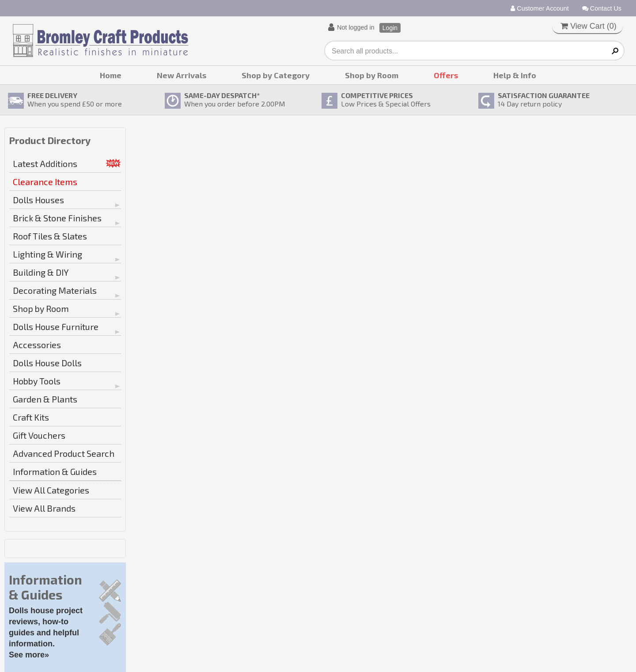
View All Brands (44, 508)
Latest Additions (45, 163)
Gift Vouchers (39, 435)
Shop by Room (372, 75)
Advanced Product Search (64, 453)
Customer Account (540, 8)
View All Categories (51, 490)
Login (390, 28)
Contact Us (602, 8)
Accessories (37, 345)
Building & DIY (41, 272)
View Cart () (589, 26)
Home (111, 75)
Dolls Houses (38, 200)
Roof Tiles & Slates (50, 236)
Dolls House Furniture (56, 327)
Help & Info (515, 75)
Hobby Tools (37, 381)
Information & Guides (55, 471)
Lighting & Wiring (47, 254)
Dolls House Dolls (47, 363)
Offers (446, 75)
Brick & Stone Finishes (57, 218)
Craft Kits (31, 417)
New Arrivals (182, 75)
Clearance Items (45, 182)
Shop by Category (276, 75)
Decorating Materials (55, 290)
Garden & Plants (45, 399)
